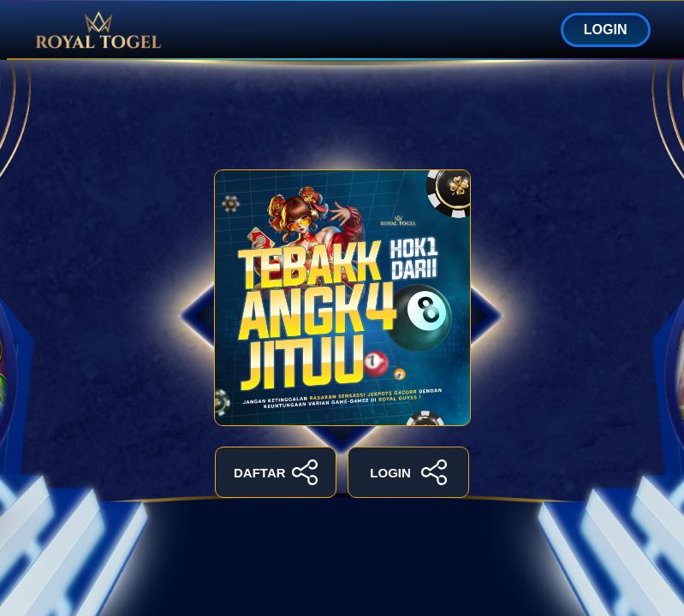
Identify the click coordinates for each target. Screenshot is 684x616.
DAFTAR (276, 472)
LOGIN (606, 30)
